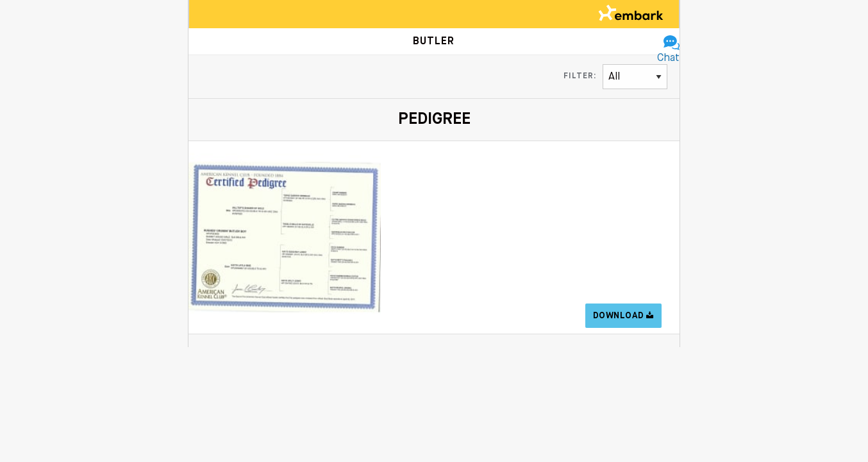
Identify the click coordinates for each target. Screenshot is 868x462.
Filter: (580, 76)
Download (623, 316)
